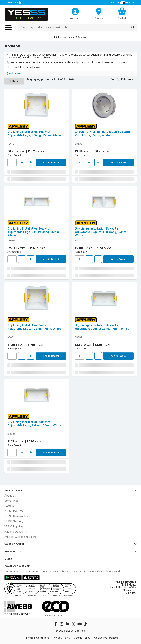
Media (70, 559)
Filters (14, 81)
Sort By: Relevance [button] (122, 79)
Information (70, 552)
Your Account (70, 544)
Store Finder (12, 501)
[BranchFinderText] (99, 13)
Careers (9, 506)
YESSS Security (14, 521)
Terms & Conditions (38, 638)
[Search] (133, 27)
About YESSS (70, 490)
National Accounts (16, 532)
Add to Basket (51, 162)
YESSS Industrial (14, 511)
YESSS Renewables (16, 516)
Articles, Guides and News (20, 537)
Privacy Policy (62, 638)
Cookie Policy (82, 638)
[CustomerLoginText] (75, 11)
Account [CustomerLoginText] (75, 18)
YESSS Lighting (14, 526)
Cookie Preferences (106, 638)
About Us (10, 496)
